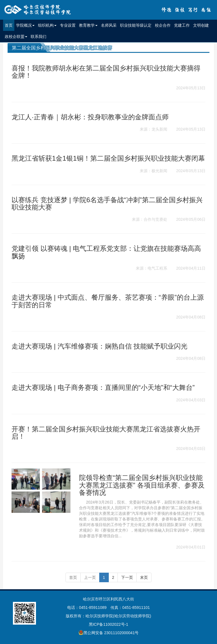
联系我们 (39, 37)
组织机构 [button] (47, 25)
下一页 (127, 577)
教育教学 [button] (88, 25)
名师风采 (109, 25)
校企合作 (163, 25)
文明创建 (201, 25)
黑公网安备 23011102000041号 (109, 632)
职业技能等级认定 (136, 25)
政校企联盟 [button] (16, 37)
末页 (144, 577)
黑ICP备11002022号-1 (108, 624)
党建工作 (182, 25)
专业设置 (68, 25)
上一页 (90, 577)
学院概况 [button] (25, 25)
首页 (10, 25)
